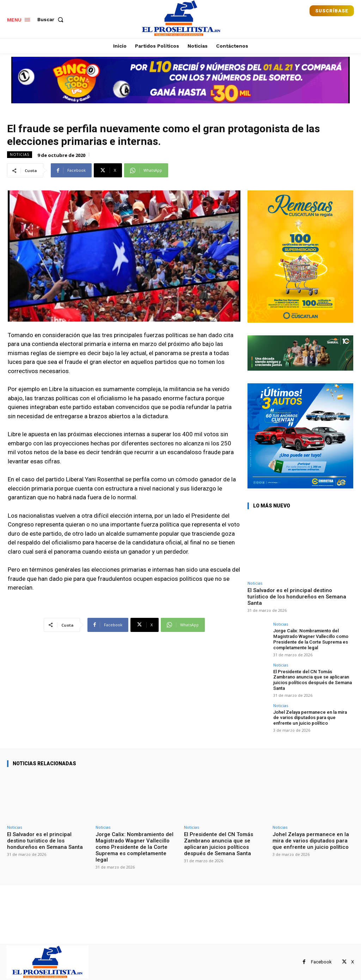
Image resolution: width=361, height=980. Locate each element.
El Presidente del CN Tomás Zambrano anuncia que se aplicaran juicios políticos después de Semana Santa (312, 680)
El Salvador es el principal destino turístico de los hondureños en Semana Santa (297, 597)
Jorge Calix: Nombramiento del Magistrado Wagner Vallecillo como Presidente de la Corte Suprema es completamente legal (311, 639)
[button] (52, 19)
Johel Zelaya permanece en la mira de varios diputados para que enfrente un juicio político (310, 717)
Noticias (20, 155)
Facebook (321, 961)
